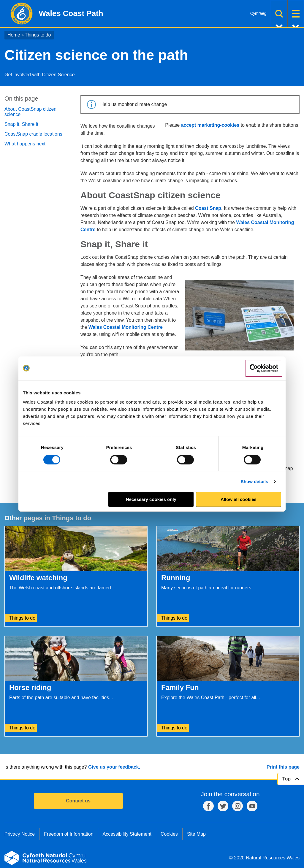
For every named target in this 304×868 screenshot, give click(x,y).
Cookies (169, 834)
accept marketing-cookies (210, 125)
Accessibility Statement (127, 834)
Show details (255, 481)
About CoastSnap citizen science (30, 112)
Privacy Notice (20, 834)
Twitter (223, 806)
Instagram (237, 806)
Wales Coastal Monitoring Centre (126, 327)
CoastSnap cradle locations (33, 134)
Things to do (38, 35)
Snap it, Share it (21, 124)
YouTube (252, 806)
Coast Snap (208, 208)
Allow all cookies (239, 499)
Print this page (283, 767)
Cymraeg (258, 13)
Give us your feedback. (114, 767)
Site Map (196, 834)
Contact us (78, 801)
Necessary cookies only (151, 499)
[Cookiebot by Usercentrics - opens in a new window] (264, 368)
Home (14, 35)
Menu (296, 14)
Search (279, 14)
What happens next (25, 144)
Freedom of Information (69, 834)
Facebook (208, 806)
